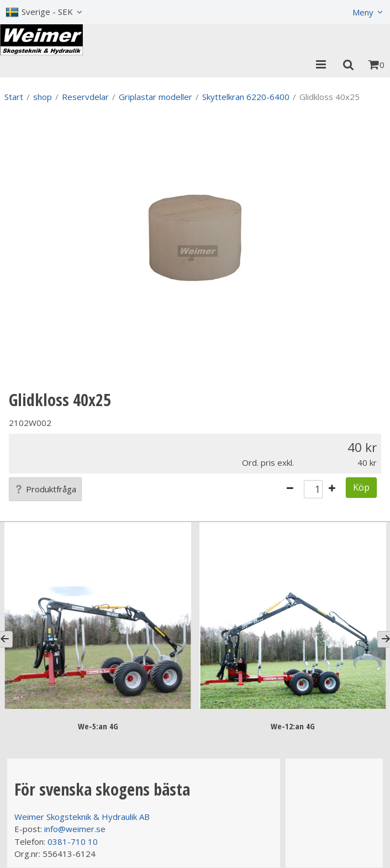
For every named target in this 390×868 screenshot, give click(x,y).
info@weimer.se (75, 829)
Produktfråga (45, 489)
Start (14, 97)
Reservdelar (85, 97)
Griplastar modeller (156, 97)
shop (43, 97)
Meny (363, 12)
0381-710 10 (73, 841)
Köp (361, 487)
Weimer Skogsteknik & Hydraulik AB (82, 817)
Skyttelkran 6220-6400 (246, 97)
